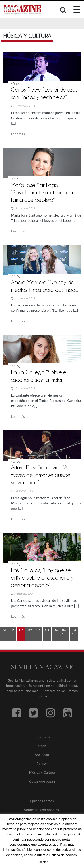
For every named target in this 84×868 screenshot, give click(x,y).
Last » (74, 632)
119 (47, 630)
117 (30, 630)
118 (38, 630)
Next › (65, 632)
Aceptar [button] (43, 862)
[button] (64, 11)
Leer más (18, 134)
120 (56, 630)
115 (12, 630)
